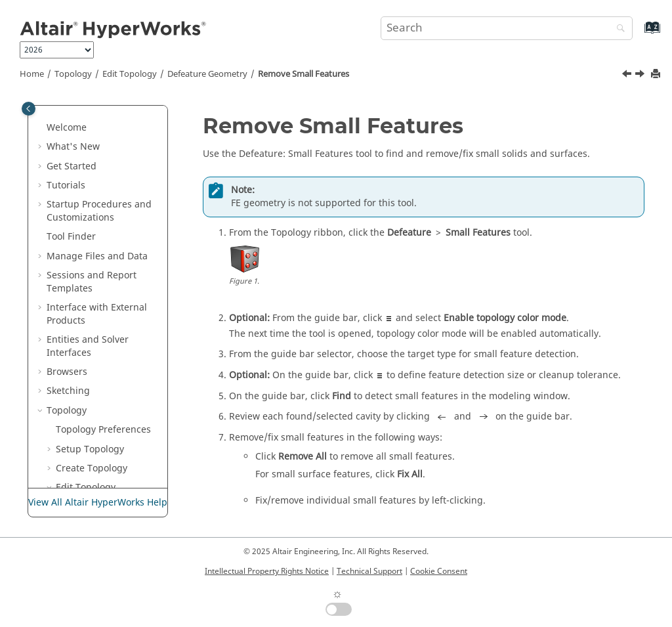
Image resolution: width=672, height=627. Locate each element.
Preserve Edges (99, 421)
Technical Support (369, 571)
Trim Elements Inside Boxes (112, 196)
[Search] (618, 29)
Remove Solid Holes (104, 363)
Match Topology (100, 459)
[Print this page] (657, 75)
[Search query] (507, 28)
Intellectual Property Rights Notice (267, 571)
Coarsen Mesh (96, 138)
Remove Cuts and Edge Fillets (113, 247)
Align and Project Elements (103, 112)
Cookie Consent (439, 571)
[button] (60, 106)
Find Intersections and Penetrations (105, 485)
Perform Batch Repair (106, 395)
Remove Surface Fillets (110, 331)
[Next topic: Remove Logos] (641, 76)
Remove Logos (106, 305)
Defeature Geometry (207, 74)
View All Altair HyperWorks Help (98, 503)
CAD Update (92, 440)
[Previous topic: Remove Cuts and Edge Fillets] (628, 76)
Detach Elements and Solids (112, 164)
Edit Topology (130, 74)
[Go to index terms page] (638, 34)
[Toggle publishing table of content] (29, 109)
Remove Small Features (304, 74)
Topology (73, 74)
